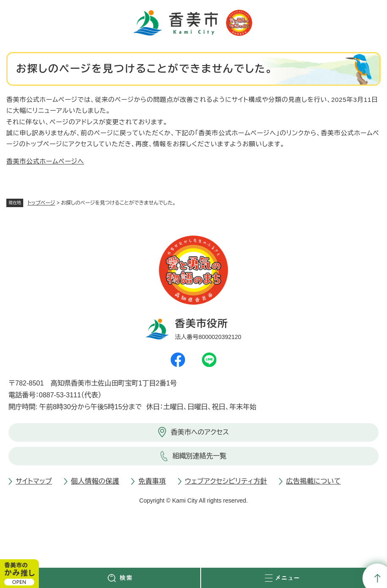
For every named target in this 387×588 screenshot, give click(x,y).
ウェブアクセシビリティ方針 (226, 481)
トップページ (41, 203)
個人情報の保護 (95, 481)
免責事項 (152, 481)
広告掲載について (313, 481)
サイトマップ (34, 481)
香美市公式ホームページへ (45, 161)
